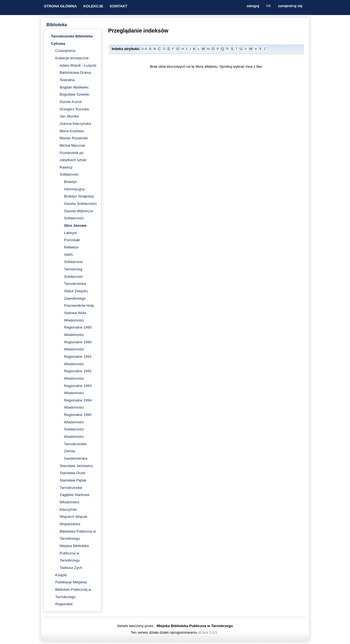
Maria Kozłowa (72, 131)
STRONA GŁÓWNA (60, 6)
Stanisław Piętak (73, 480)
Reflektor (71, 247)
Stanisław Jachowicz (76, 466)
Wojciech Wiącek (73, 517)
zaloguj (253, 6)
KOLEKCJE (93, 6)
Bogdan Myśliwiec (74, 87)
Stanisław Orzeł (72, 473)
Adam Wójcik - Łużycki (78, 65)
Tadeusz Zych (71, 568)
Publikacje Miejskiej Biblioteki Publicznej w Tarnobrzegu (73, 589)
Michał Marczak (72, 145)
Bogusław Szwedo (75, 94)
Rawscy (66, 167)
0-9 (144, 49)
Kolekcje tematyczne (72, 58)
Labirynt (70, 233)
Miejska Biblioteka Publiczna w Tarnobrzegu (74, 553)
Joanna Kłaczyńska (75, 124)
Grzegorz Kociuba (74, 109)
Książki (61, 575)
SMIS (68, 255)
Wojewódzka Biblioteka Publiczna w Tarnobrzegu (78, 531)
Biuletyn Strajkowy (79, 196)
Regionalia (64, 604)
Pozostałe (72, 240)
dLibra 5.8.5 (208, 632)
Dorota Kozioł (71, 102)
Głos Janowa (75, 225)
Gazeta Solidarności (80, 204)
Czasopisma (65, 51)
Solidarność (69, 174)
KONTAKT (118, 6)
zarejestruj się (290, 6)
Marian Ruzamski (74, 138)
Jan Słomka (69, 116)
